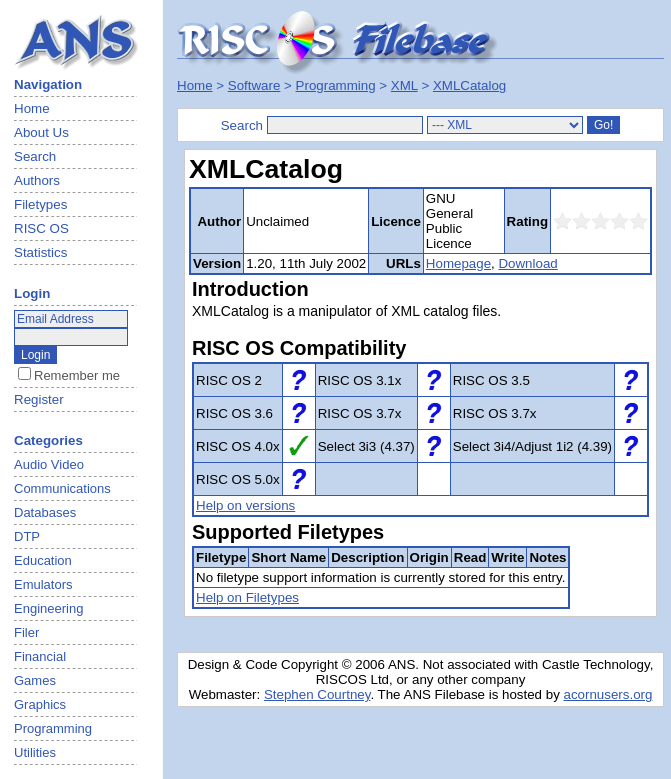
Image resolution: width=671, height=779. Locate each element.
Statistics (40, 252)
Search (35, 156)
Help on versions (245, 505)
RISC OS (41, 228)
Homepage (458, 263)
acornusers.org (608, 694)
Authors (37, 180)
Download (527, 263)
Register (39, 399)
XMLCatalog (469, 85)
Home (32, 108)
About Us (41, 132)
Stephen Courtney (317, 694)
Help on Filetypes (247, 597)
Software (254, 85)
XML (404, 85)
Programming (336, 85)
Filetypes (40, 204)
